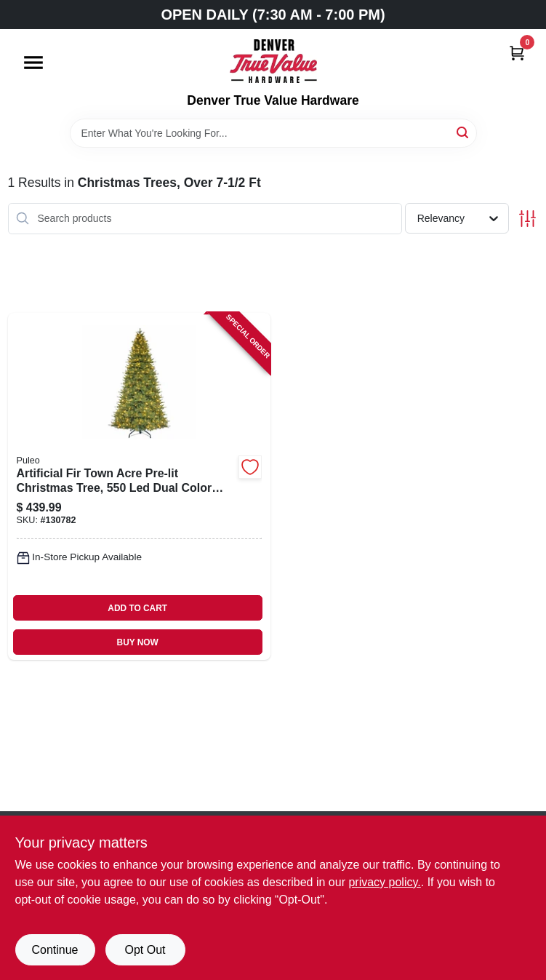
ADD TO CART (137, 608)
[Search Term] (273, 133)
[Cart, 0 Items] (517, 53)
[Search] (463, 132)
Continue (55, 950)
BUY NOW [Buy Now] (138, 642)
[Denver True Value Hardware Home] (273, 61)
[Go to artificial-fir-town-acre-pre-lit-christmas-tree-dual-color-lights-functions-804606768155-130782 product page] (140, 487)
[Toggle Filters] (527, 219)
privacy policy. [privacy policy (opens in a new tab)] (384, 882)
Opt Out (145, 950)
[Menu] (33, 63)
